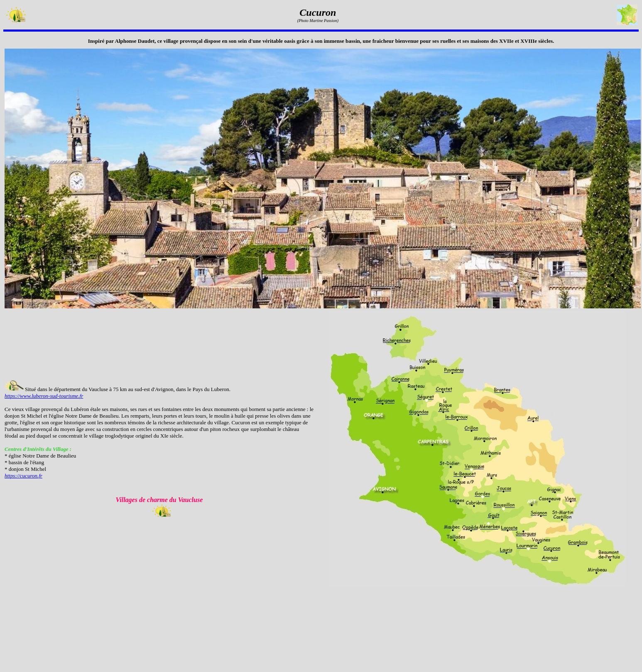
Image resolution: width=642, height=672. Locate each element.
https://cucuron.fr (23, 476)
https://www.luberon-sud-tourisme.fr (44, 396)
